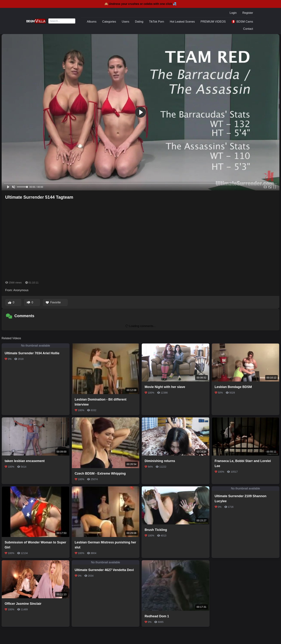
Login (233, 13)
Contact (248, 29)
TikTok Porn (157, 22)
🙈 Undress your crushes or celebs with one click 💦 (140, 4)
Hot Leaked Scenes (182, 22)
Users (126, 22)
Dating (139, 22)
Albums (92, 22)
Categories (109, 22)
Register (248, 13)
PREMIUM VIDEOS (213, 22)
